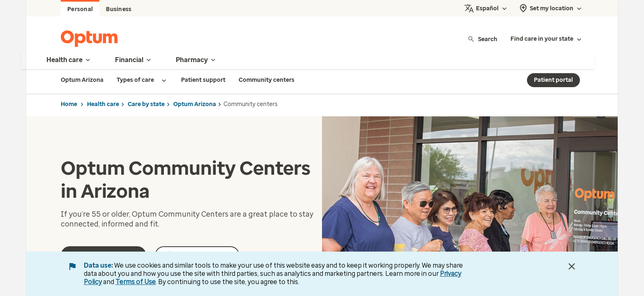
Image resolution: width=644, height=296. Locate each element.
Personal (80, 9)
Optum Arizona (195, 104)
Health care (103, 104)
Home (69, 104)
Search (482, 39)
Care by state (146, 104)
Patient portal (553, 80)
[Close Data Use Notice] (572, 266)
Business (119, 9)
